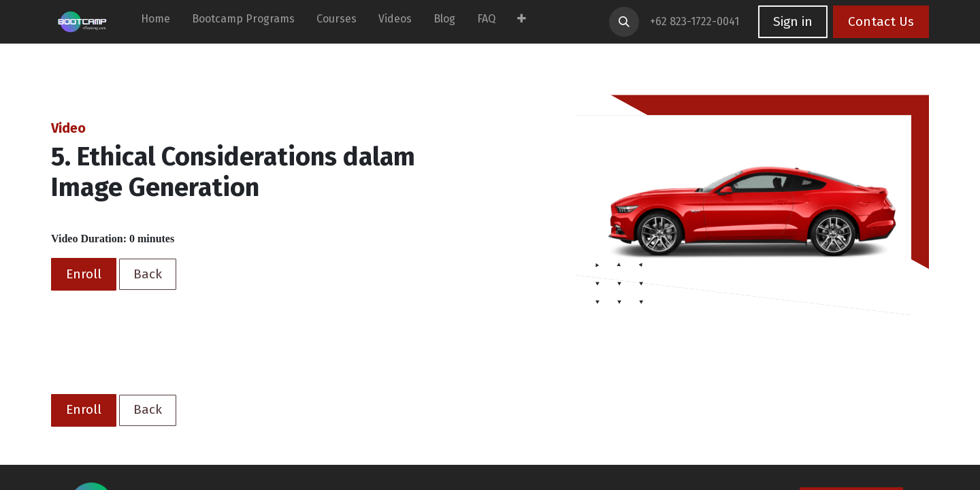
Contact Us (881, 21)
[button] (624, 22)
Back (148, 274)
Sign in (793, 21)
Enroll (84, 274)
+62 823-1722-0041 (696, 21)
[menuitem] (156, 22)
